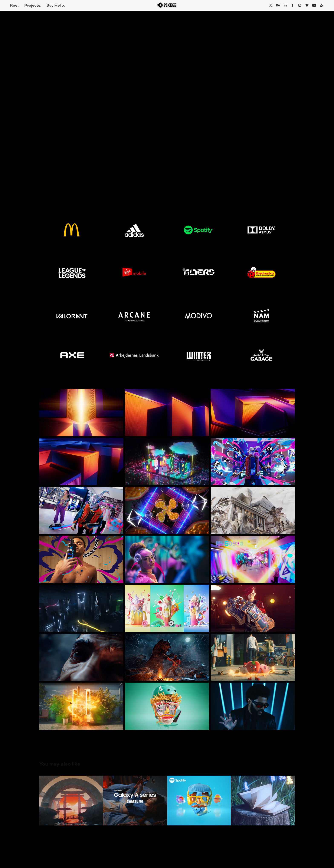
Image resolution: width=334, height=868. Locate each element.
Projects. (33, 5)
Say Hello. (56, 5)
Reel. (15, 5)
